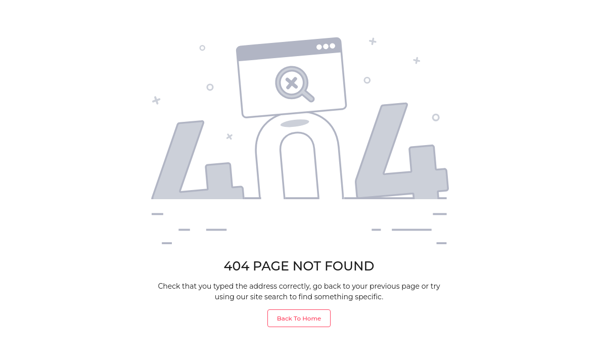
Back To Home (299, 318)
